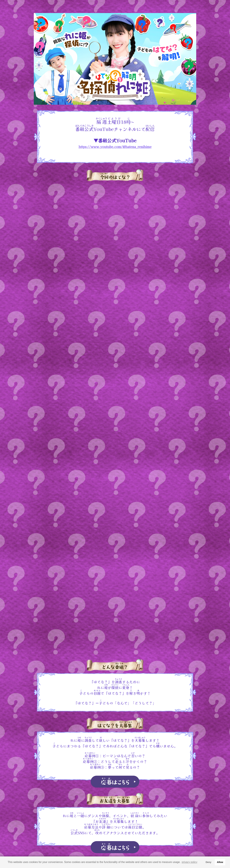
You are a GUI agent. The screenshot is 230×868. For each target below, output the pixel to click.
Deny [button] (208, 862)
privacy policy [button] (190, 862)
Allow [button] (220, 862)
